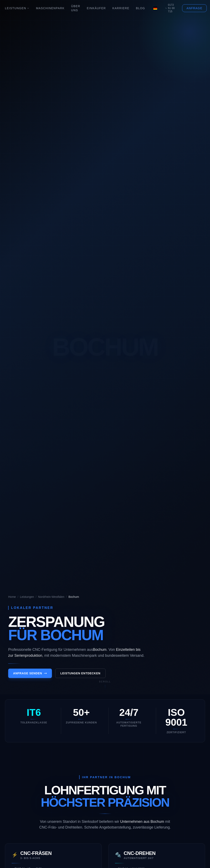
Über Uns (76, 8)
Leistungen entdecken (80, 676)
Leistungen (17, 8)
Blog (141, 8)
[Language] (155, 8)
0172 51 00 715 (170, 8)
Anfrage (194, 8)
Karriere (121, 8)
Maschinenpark (50, 8)
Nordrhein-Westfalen (51, 597)
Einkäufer (96, 8)
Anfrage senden (30, 676)
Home (12, 597)
